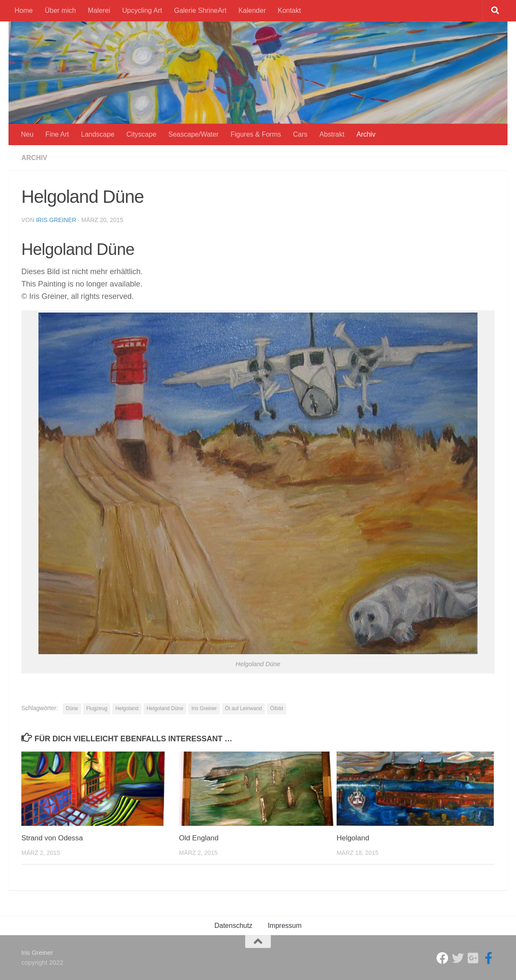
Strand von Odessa (53, 838)
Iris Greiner (56, 220)
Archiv (366, 134)
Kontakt (289, 10)
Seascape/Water (193, 134)
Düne (72, 708)
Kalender (252, 10)
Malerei (99, 10)
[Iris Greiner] (473, 958)
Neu (27, 134)
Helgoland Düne (165, 708)
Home (24, 10)
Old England (199, 838)
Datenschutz (233, 926)
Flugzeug (97, 708)
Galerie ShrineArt (200, 10)
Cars (300, 134)
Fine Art (57, 134)
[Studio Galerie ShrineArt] (443, 958)
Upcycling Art (142, 10)
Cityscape (141, 134)
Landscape (98, 134)
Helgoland (127, 708)
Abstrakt (332, 134)
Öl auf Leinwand (244, 708)
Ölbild (277, 708)
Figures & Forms (256, 134)
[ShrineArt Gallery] (458, 958)
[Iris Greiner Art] (489, 958)
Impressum (285, 926)
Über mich (60, 10)
